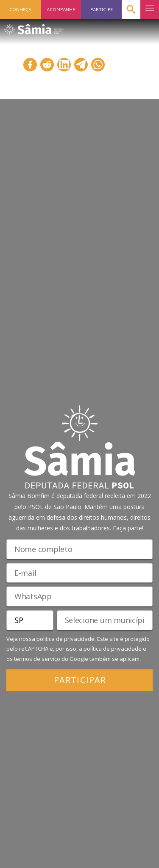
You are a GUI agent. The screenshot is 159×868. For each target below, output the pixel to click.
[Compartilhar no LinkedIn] (64, 65)
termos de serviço (37, 659)
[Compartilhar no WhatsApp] (98, 65)
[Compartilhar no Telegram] (81, 65)
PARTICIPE (102, 9)
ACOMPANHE (61, 9)
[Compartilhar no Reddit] (47, 65)
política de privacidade (66, 639)
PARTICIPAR (80, 680)
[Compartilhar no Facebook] (30, 65)
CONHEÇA (20, 9)
